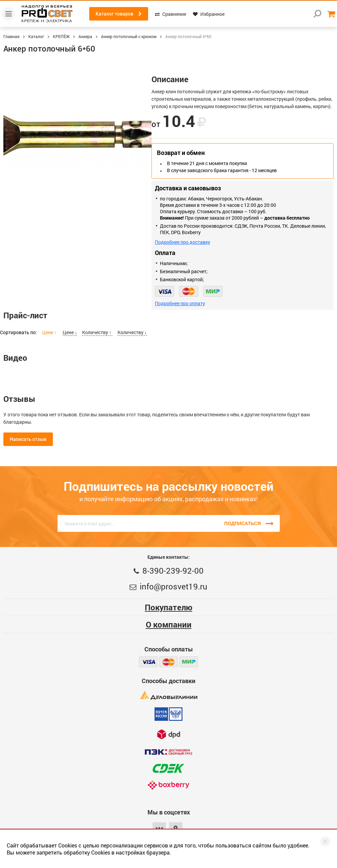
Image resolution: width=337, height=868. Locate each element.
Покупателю (168, 607)
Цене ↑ (50, 332)
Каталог (36, 36)
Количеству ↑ (97, 332)
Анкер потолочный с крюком (129, 36)
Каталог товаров (119, 14)
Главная (11, 36)
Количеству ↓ (132, 332)
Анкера (85, 36)
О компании (169, 624)
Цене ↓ (70, 332)
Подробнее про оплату (180, 303)
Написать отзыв (28, 439)
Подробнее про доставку (182, 242)
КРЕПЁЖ (61, 36)
